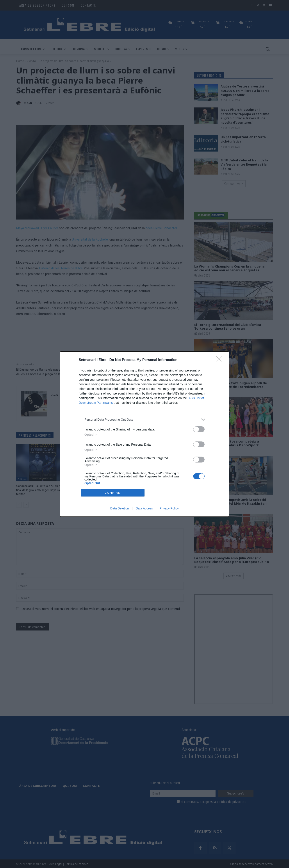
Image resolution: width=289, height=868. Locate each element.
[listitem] (144, 420)
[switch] (199, 429)
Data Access (144, 508)
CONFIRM (113, 492)
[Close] (220, 360)
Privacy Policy (169, 508)
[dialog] (144, 434)
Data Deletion (120, 508)
